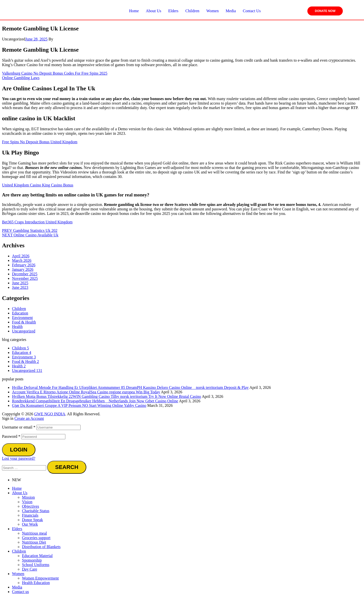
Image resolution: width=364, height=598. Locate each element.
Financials (30, 515)
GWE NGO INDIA (50, 414)
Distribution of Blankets (41, 547)
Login (19, 450)
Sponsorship (32, 560)
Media (17, 587)
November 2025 (25, 278)
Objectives (30, 506)
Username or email (19, 427)
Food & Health (24, 322)
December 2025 (25, 274)
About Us (20, 493)
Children (19, 309)
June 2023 (20, 287)
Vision (27, 502)
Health (17, 327)
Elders (17, 529)
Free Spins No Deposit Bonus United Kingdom (40, 142)
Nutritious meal (34, 533)
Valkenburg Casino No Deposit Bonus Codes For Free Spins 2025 (55, 73)
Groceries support (36, 538)
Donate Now (325, 11)
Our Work (30, 524)
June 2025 (20, 283)
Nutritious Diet (34, 542)
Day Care (30, 569)
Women (18, 574)
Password (11, 436)
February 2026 (24, 265)
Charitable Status (36, 511)
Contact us (20, 592)
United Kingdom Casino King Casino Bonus (38, 185)
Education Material (37, 556)
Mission (28, 497)
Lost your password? (19, 458)
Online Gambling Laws (21, 78)
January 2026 (23, 269)
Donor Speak (32, 520)
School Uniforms (36, 565)
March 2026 (22, 260)
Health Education (36, 583)
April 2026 (21, 256)
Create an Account (29, 418)
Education (20, 313)
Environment (22, 318)
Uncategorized (24, 331)
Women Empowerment (40, 578)
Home (17, 488)
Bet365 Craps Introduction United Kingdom (37, 222)
